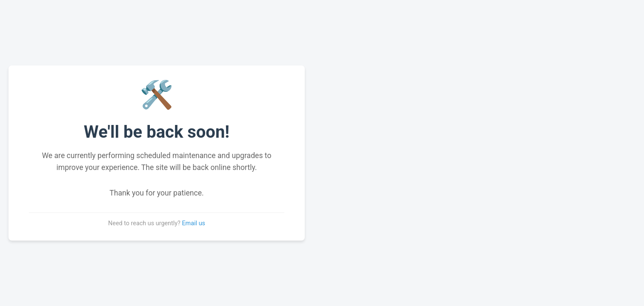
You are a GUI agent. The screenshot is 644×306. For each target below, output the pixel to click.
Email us (193, 223)
